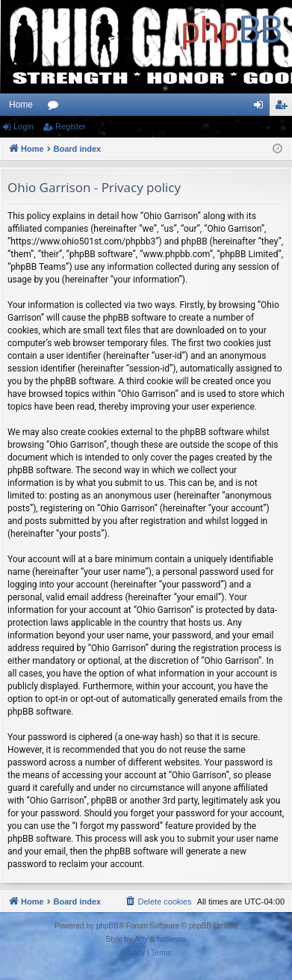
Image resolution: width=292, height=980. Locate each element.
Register (71, 126)
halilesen (171, 939)
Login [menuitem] (262, 108)
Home (21, 105)
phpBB (108, 926)
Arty (141, 939)
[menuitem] (158, 902)
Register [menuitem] (284, 108)
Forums (56, 108)
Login (24, 126)
